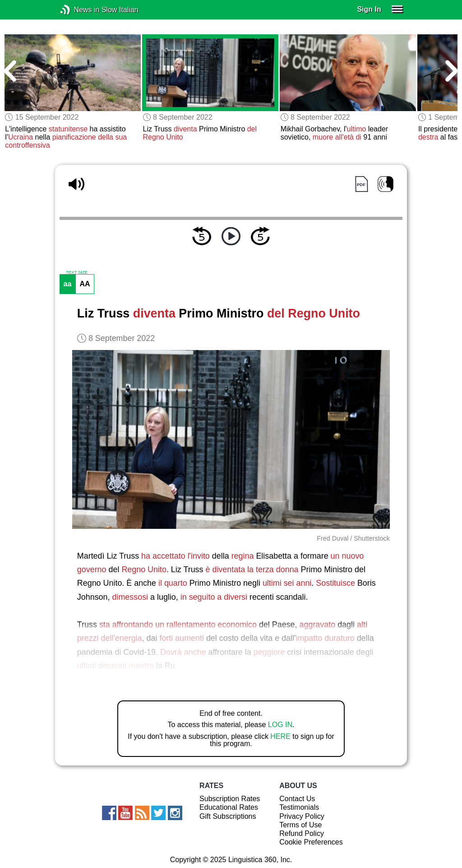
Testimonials (299, 807)
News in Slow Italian (79, 10)
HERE (280, 736)
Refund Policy (302, 833)
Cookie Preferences (311, 842)
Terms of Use (300, 825)
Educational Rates (229, 807)
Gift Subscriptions (228, 816)
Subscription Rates (230, 799)
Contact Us (297, 799)
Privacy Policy (302, 816)
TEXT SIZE (77, 272)
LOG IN (280, 725)
